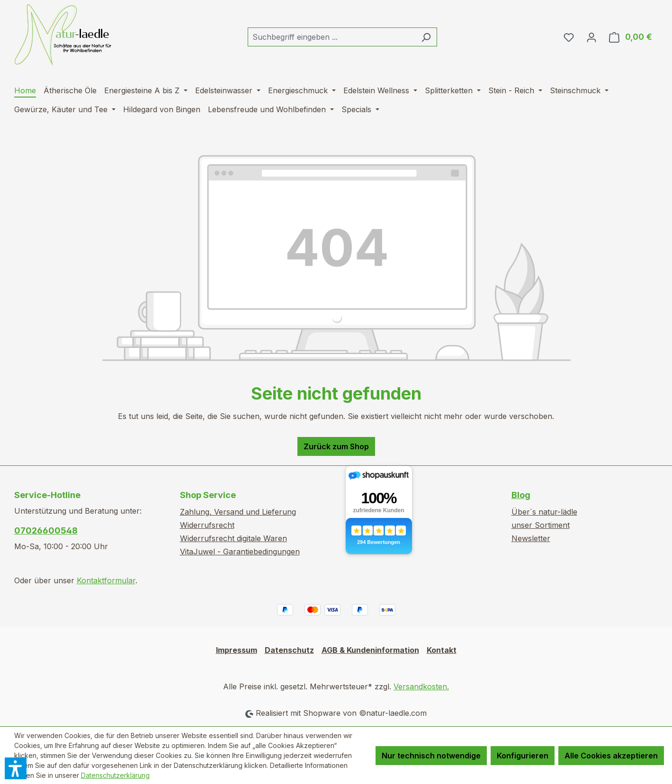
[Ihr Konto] (591, 37)
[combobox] (332, 37)
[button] (16, 768)
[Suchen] (426, 37)
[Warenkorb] (631, 37)
